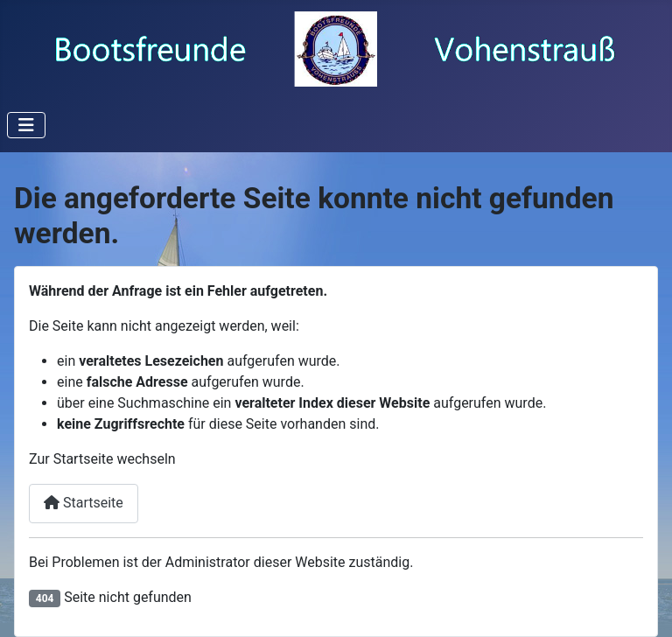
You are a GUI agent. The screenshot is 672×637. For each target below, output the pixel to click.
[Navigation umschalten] (26, 125)
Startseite (84, 503)
